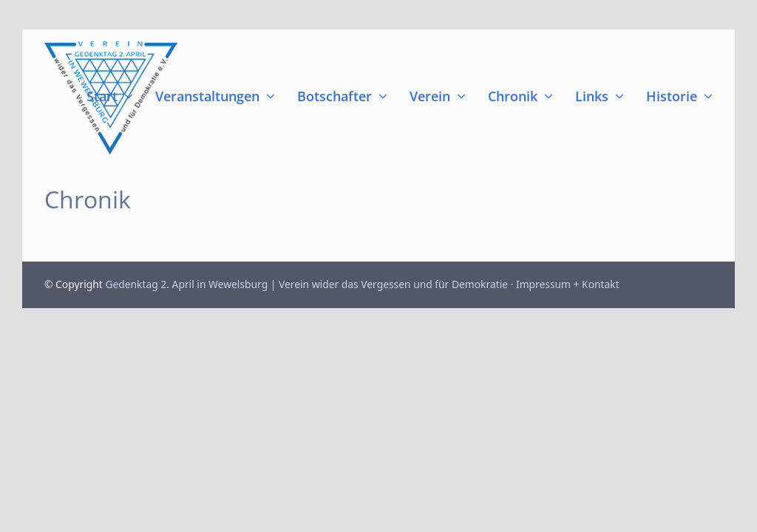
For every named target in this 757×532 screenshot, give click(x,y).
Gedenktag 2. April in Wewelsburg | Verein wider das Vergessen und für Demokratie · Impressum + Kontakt (362, 284)
